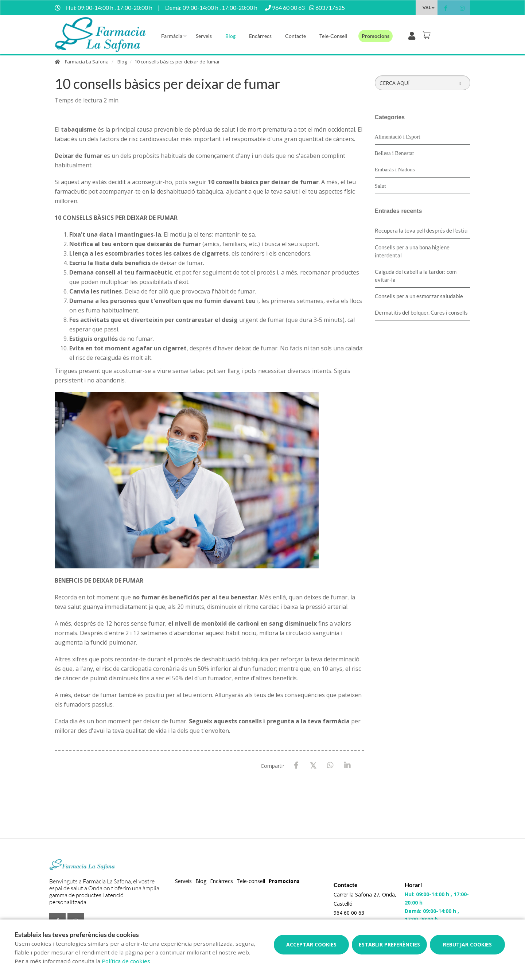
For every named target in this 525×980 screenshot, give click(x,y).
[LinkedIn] (348, 765)
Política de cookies (126, 961)
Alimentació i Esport (398, 137)
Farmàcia (172, 36)
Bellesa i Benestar (394, 153)
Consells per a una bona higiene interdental (412, 251)
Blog (230, 36)
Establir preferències (389, 944)
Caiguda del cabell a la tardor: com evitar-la (416, 276)
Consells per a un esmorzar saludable (419, 296)
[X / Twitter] (313, 765)
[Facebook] (296, 765)
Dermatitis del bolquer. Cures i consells (421, 312)
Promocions (376, 36)
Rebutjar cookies (467, 944)
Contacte (295, 36)
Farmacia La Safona (87, 62)
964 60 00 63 (349, 913)
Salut (380, 186)
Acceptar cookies (311, 944)
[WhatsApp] (330, 765)
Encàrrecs (260, 36)
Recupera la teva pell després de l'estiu (421, 230)
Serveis (204, 36)
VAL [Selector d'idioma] (427, 7)
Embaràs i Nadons (395, 170)
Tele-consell (333, 36)
